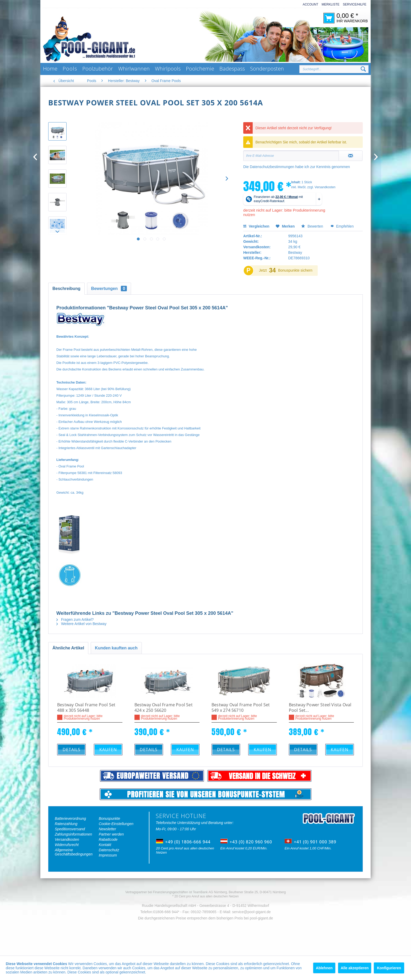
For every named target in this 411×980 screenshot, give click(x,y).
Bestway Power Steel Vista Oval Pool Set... (320, 708)
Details (72, 750)
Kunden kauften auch (116, 648)
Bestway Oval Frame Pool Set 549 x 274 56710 (241, 708)
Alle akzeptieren (355, 968)
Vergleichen (256, 226)
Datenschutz (109, 850)
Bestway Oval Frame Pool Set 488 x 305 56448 (86, 708)
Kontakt (105, 845)
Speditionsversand (70, 829)
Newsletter (107, 829)
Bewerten (313, 226)
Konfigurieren (389, 968)
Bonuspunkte (110, 819)
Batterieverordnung (70, 819)
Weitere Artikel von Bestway (81, 624)
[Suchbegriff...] (334, 69)
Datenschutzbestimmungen (272, 167)
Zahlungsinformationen (73, 834)
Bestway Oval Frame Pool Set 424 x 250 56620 (164, 708)
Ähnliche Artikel (68, 648)
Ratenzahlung (66, 824)
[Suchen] (363, 69)
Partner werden (111, 834)
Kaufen (108, 750)
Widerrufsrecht (67, 845)
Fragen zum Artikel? (75, 620)
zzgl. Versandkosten (321, 187)
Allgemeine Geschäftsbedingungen (74, 852)
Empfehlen (342, 226)
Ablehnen (324, 968)
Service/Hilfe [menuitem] (355, 4)
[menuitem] (309, 5)
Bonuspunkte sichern (295, 270)
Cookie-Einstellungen (116, 824)
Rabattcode (108, 839)
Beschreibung (66, 289)
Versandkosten (67, 839)
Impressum (108, 855)
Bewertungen (109, 289)
